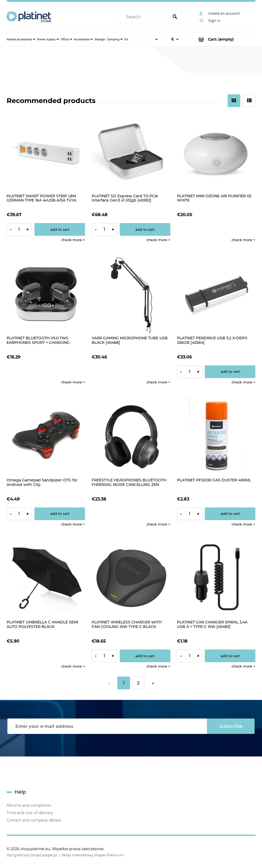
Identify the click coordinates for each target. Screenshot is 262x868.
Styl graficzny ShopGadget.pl (32, 855)
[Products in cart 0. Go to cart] (223, 39)
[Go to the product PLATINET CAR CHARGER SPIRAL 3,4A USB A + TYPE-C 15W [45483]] (216, 578)
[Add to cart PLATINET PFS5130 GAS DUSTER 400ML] (230, 514)
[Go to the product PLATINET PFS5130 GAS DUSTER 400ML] (216, 436)
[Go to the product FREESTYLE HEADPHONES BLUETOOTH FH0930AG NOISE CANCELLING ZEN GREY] (131, 436)
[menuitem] (21, 39)
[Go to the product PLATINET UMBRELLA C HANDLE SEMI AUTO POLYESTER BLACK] (46, 578)
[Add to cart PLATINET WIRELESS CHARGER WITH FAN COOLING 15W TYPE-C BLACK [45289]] (145, 656)
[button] (73, 240)
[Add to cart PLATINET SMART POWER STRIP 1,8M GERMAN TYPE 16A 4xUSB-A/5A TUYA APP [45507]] (60, 229)
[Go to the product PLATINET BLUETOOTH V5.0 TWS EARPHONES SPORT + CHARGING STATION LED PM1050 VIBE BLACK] (46, 294)
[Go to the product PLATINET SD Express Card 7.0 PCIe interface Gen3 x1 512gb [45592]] (131, 152)
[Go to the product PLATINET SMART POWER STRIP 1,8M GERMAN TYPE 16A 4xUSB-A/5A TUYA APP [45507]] (46, 152)
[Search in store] (145, 17)
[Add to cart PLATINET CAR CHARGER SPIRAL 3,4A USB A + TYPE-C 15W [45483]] (230, 656)
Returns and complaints (29, 805)
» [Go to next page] (153, 683)
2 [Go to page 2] (138, 683)
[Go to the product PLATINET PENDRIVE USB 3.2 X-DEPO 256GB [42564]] (216, 294)
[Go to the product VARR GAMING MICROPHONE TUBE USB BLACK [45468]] (131, 294)
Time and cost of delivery (30, 813)
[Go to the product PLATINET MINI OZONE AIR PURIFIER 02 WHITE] (216, 152)
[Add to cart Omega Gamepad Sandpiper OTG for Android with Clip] (60, 514)
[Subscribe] (231, 726)
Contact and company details (34, 820)
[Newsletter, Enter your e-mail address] (107, 726)
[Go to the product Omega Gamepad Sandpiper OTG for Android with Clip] (46, 436)
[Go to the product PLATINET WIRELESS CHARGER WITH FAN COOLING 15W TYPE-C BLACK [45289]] (131, 578)
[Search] (175, 17)
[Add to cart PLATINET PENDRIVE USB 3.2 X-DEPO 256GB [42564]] (230, 372)
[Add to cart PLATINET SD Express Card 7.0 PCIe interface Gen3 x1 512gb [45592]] (145, 229)
